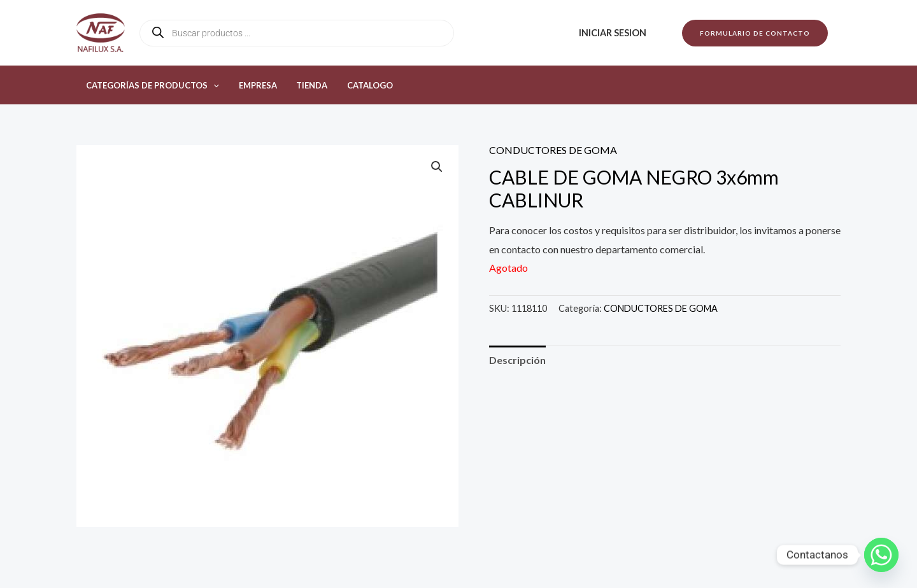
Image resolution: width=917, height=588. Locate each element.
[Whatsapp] (881, 555)
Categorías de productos (151, 85)
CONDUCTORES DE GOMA (553, 150)
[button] (755, 33)
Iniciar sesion (614, 33)
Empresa (253, 85)
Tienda (305, 85)
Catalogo (360, 85)
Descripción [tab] (517, 360)
